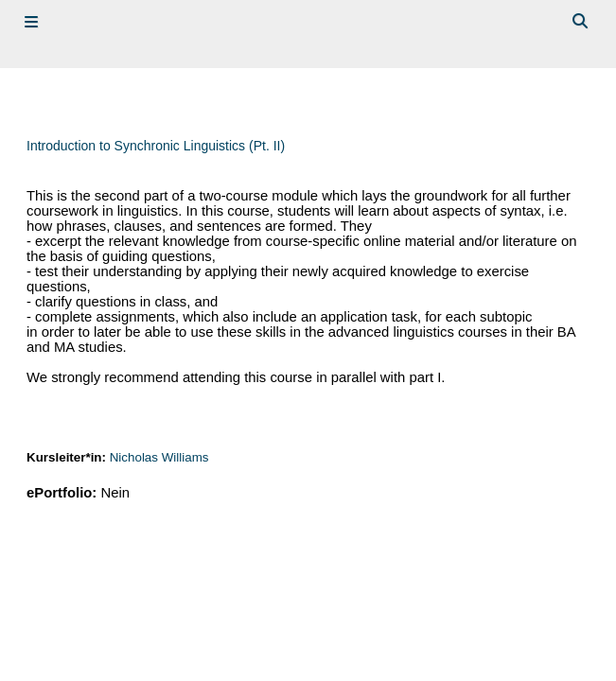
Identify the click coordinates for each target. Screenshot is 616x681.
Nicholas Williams (159, 457)
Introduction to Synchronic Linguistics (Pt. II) (156, 146)
